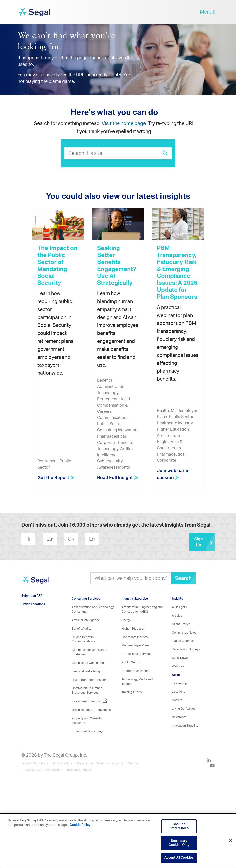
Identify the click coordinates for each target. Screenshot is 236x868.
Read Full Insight (118, 478)
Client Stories (181, 624)
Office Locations (33, 604)
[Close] (231, 841)
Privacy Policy (62, 763)
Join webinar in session (173, 474)
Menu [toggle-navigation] (207, 12)
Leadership (179, 683)
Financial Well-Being (86, 671)
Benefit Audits (81, 629)
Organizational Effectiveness (91, 710)
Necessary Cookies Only (179, 843)
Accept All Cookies (179, 858)
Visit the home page (124, 124)
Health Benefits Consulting (90, 680)
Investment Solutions (89, 701)
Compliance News (184, 633)
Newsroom (179, 717)
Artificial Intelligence (86, 620)
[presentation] (129, 539)
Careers (177, 700)
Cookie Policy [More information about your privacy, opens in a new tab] (80, 825)
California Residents (110, 763)
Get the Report (56, 478)
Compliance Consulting (88, 663)
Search (183, 578)
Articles (177, 616)
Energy (126, 620)
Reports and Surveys (186, 649)
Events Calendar (183, 641)
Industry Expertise (135, 599)
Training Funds (132, 692)
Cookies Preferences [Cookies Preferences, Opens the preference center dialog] (179, 826)
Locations (178, 692)
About (176, 675)
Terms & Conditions (35, 763)
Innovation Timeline (185, 726)
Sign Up (205, 542)
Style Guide (85, 763)
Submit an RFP (32, 596)
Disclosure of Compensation (43, 770)
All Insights (179, 607)
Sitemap (134, 763)
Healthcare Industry (135, 637)
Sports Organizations (136, 671)
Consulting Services (86, 599)
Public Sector (131, 662)
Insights (177, 599)
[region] (118, 841)
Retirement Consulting (87, 731)
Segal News (180, 658)
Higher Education (133, 629)
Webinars (178, 666)
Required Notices (79, 770)
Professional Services (137, 654)
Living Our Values (184, 709)
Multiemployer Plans (136, 645)
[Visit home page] (35, 583)
